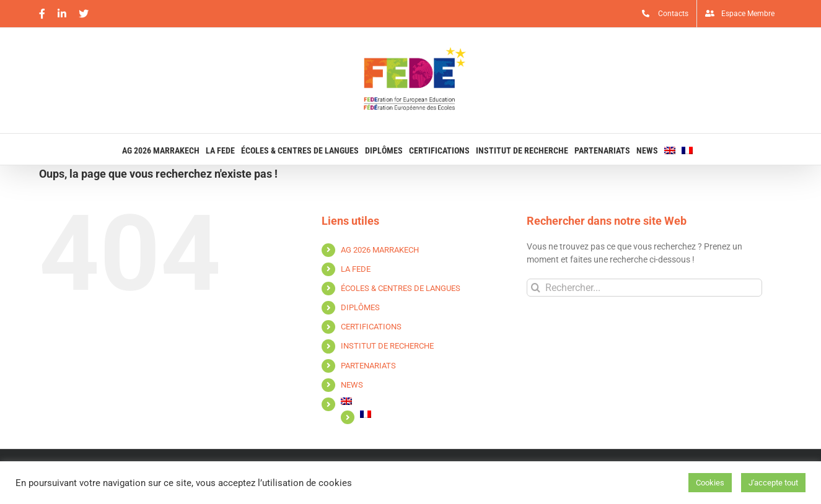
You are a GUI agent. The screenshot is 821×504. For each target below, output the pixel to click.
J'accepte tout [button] (773, 483)
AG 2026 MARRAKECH (380, 250)
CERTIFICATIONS (371, 327)
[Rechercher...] (644, 288)
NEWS (352, 385)
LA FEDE (356, 269)
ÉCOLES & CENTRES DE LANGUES (401, 288)
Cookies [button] (710, 483)
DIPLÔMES (360, 307)
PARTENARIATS (368, 366)
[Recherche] (536, 288)
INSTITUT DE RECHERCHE (387, 346)
